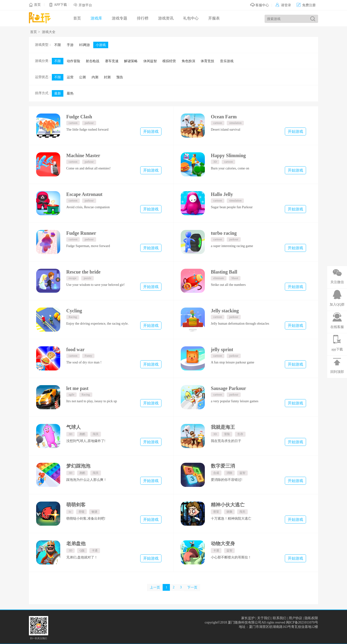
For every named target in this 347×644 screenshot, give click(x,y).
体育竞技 (207, 61)
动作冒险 (73, 61)
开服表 (214, 18)
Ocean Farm (224, 117)
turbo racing (224, 233)
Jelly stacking (225, 311)
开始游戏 (151, 131)
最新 (58, 93)
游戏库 (96, 18)
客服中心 (260, 5)
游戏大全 (49, 32)
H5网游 (84, 45)
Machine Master (83, 155)
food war (75, 349)
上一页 (155, 587)
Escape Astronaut (84, 194)
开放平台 (85, 5)
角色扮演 (188, 61)
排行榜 (143, 18)
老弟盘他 (76, 543)
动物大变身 (223, 543)
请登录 (283, 5)
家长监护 (248, 618)
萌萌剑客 (76, 505)
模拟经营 (169, 61)
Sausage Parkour (228, 388)
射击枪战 (93, 61)
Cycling (74, 311)
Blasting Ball (224, 272)
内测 (95, 77)
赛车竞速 (112, 61)
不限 (58, 45)
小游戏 (101, 45)
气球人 (73, 427)
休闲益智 (150, 61)
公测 (82, 77)
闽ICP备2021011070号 (302, 622)
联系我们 (280, 618)
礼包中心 (191, 18)
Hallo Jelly (222, 194)
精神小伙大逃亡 (228, 505)
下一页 (192, 587)
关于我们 (264, 618)
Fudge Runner (81, 233)
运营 (70, 77)
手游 (70, 45)
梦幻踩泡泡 (78, 466)
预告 (120, 77)
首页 (37, 5)
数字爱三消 (223, 466)
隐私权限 (311, 618)
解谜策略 (131, 61)
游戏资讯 (166, 18)
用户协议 (295, 618)
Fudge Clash (79, 117)
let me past (77, 388)
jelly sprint (222, 349)
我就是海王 (223, 427)
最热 (70, 93)
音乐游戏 (227, 61)
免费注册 (306, 5)
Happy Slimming (228, 155)
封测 (107, 77)
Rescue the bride (83, 272)
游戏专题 (120, 18)
